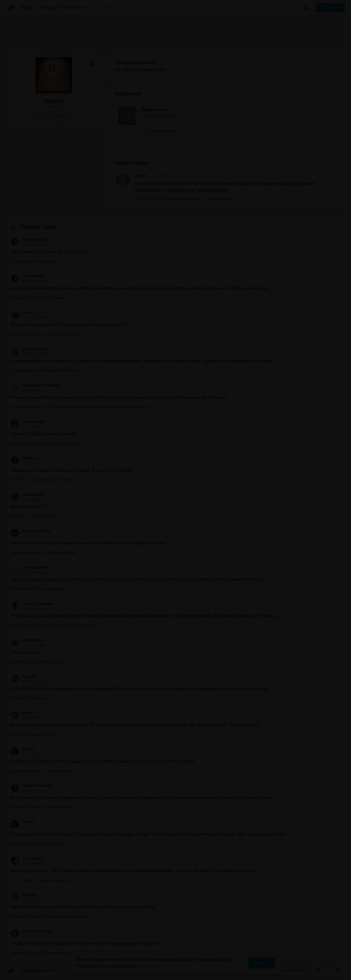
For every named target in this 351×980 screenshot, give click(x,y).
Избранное (131, 94)
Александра (27, 640)
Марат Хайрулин (31, 531)
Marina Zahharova (31, 931)
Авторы (47, 8)
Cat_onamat (26, 858)
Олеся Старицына (32, 604)
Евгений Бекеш (29, 349)
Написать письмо (286, 970)
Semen (141, 176)
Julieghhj (24, 895)
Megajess (24, 458)
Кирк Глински (28, 240)
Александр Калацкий (35, 385)
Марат (22, 713)
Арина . (23, 313)
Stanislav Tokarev (31, 786)
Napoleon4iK (27, 422)
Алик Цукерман (30, 567)
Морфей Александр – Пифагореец (197, 199)
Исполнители (72, 8)
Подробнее (150, 966)
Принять (262, 963)
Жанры (28, 8)
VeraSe (22, 749)
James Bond (27, 495)
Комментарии (134, 163)
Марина (23, 676)
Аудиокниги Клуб (30, 971)
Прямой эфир (38, 227)
